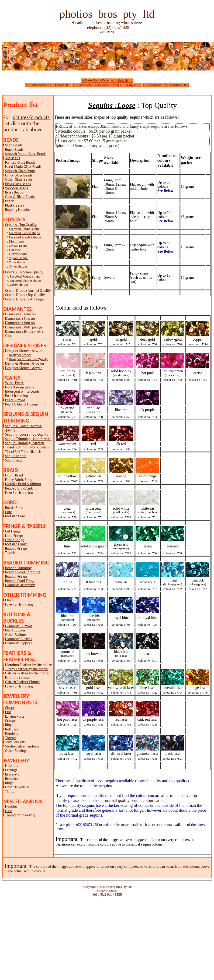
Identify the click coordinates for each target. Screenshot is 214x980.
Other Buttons (16, 635)
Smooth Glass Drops (20, 171)
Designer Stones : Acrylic (24, 368)
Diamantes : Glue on (20, 314)
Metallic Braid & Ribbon (23, 484)
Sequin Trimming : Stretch (25, 443)
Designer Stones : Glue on (25, 363)
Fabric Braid (14, 475)
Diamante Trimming (20, 585)
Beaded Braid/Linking (21, 488)
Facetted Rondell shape (25, 237)
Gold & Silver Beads (20, 197)
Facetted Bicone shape (25, 233)
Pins (8, 712)
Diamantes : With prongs (24, 327)
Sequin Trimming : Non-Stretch (28, 439)
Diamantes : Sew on (20, 319)
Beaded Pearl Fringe (20, 581)
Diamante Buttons (19, 626)
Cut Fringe (13, 531)
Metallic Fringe (16, 544)
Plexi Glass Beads (18, 184)
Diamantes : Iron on (20, 323)
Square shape (18, 258)
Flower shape (18, 254)
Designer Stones (20, 355)
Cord (9, 512)
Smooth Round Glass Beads (26, 154)
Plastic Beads (15, 205)
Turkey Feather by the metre (27, 669)
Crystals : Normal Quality (24, 272)
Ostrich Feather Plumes (23, 682)
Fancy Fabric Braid (19, 480)
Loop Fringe (14, 536)
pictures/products (31, 117)
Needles (11, 806)
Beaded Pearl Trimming (23, 572)
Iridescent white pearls (22, 391)
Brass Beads (14, 192)
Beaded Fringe (16, 548)
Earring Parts (15, 716)
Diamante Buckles (19, 639)
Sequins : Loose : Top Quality (27, 434)
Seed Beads (14, 145)
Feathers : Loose (17, 678)
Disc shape (16, 241)
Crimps (10, 721)
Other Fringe (15, 540)
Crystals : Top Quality (21, 225)
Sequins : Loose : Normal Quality (23, 428)
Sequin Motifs (16, 456)
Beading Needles (18, 210)
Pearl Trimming (17, 396)
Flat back (15, 250)
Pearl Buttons (15, 400)
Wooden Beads (17, 188)
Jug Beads (13, 158)
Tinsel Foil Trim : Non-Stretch (27, 447)
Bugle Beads (14, 150)
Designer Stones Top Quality (28, 359)
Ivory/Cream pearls (20, 387)
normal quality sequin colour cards (134, 800)
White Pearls (15, 383)
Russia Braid (14, 508)
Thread (10, 738)
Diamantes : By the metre (24, 331)
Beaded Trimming (18, 568)
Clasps (10, 708)
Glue (9, 336)
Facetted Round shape (24, 229)
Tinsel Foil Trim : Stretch (23, 452)
